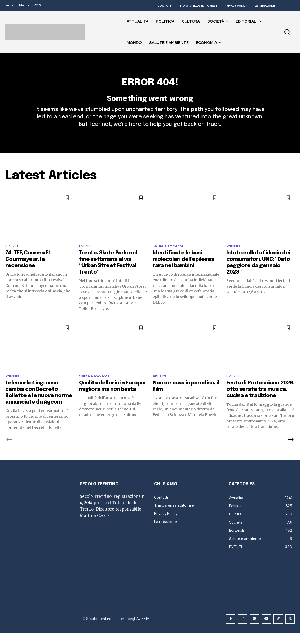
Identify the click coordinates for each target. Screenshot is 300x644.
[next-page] (290, 451)
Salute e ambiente (171, 256)
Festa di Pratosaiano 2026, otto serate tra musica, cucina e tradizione (260, 401)
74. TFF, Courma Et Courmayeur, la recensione (28, 270)
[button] (287, 32)
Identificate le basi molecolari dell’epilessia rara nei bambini (184, 270)
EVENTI (12, 256)
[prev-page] (9, 451)
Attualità (235, 256)
